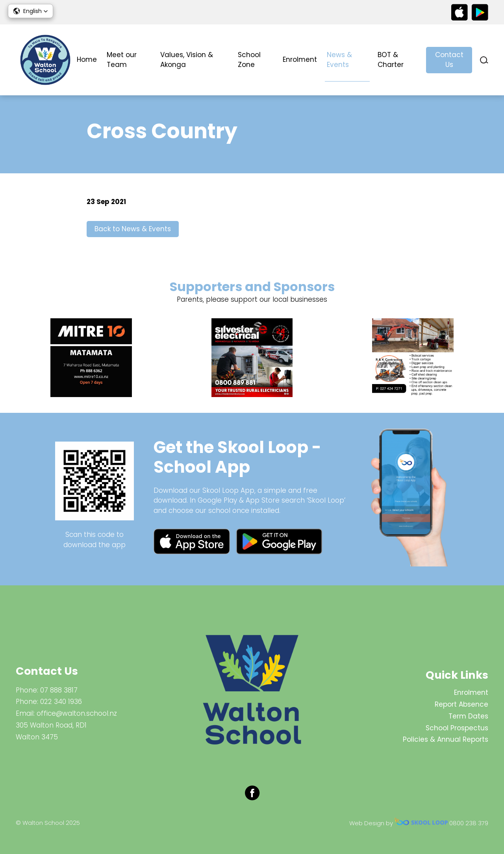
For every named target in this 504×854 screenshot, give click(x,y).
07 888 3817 (59, 690)
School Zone (249, 60)
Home (87, 59)
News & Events (339, 60)
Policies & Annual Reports (446, 739)
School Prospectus (457, 728)
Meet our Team (122, 60)
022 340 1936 (61, 702)
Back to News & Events (133, 229)
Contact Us (449, 60)
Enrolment (300, 59)
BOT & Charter (391, 60)
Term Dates (468, 716)
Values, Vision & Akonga (187, 60)
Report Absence (461, 704)
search (484, 60)
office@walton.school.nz (77, 713)
